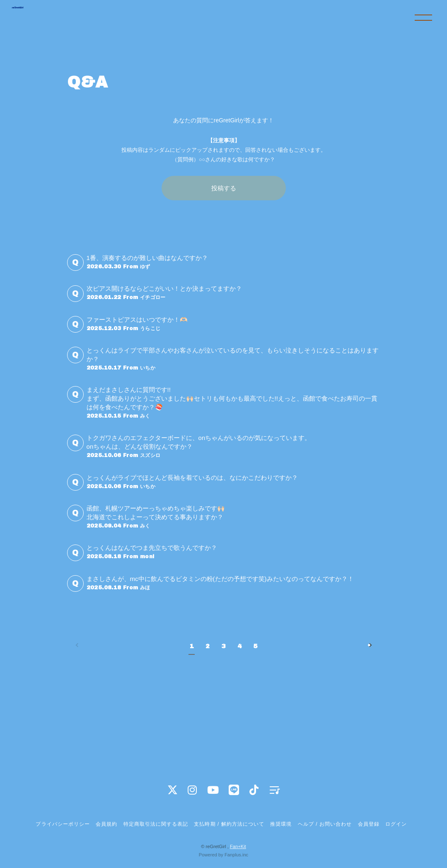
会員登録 (369, 824)
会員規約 (106, 824)
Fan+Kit (238, 846)
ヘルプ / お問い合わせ (325, 824)
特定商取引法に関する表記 (156, 824)
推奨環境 (281, 824)
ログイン (396, 824)
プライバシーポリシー (63, 824)
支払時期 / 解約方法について (229, 824)
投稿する (224, 188)
